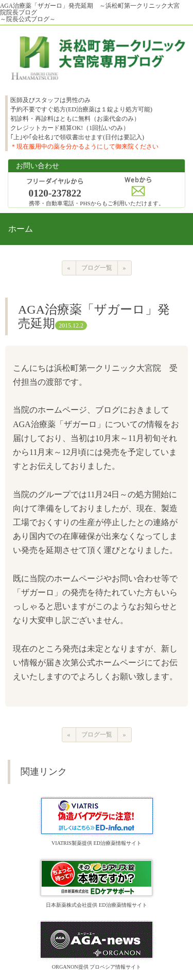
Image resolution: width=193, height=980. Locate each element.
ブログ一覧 (97, 268)
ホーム (21, 229)
